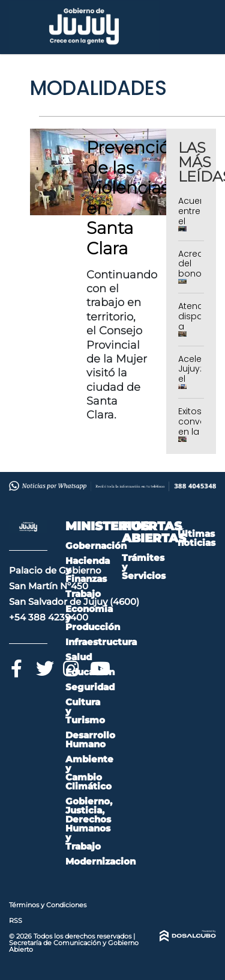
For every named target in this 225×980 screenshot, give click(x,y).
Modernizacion (100, 861)
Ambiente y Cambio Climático (89, 773)
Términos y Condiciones (48, 905)
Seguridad (90, 687)
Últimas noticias (196, 538)
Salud (79, 657)
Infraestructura (101, 642)
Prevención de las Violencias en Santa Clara (133, 198)
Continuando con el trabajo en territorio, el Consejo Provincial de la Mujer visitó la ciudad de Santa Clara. (122, 345)
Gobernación (96, 546)
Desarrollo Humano (90, 740)
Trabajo (83, 594)
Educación (90, 672)
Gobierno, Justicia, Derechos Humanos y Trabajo (89, 824)
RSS (16, 920)
